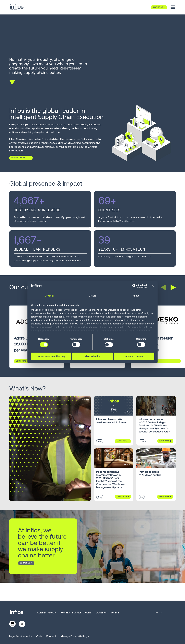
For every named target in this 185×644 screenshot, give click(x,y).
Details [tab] (92, 296)
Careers (101, 613)
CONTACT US (25, 563)
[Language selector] (159, 613)
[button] (163, 287)
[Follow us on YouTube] (22, 624)
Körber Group (47, 613)
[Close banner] (153, 286)
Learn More (142, 361)
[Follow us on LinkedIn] (12, 624)
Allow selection (92, 356)
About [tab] (136, 296)
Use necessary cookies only (51, 356)
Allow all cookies (134, 356)
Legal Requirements (20, 636)
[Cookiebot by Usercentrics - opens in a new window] (134, 286)
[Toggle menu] (173, 7)
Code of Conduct (46, 636)
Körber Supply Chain (76, 613)
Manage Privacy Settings (75, 636)
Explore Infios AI (20, 158)
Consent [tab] (49, 296)
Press (115, 613)
